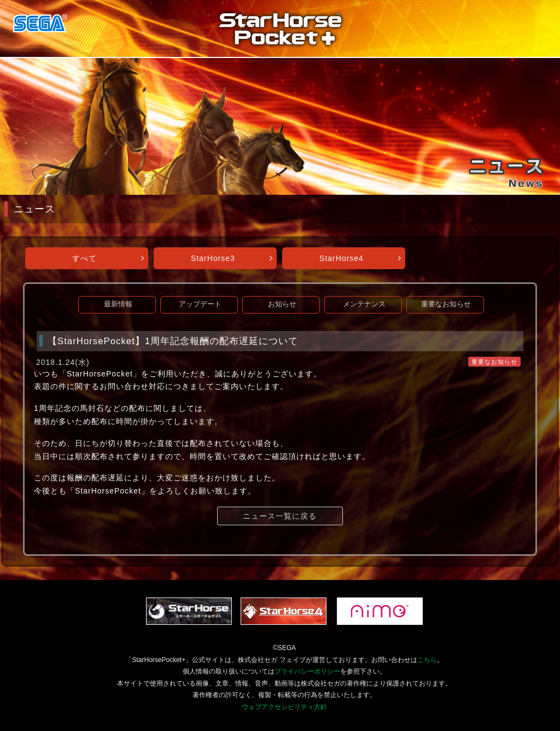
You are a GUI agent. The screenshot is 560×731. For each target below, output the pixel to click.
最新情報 (118, 304)
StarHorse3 (213, 258)
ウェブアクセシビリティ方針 (284, 707)
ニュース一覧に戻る (280, 516)
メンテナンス (364, 304)
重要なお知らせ (446, 304)
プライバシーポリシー (307, 671)
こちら (427, 660)
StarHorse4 (342, 258)
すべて (84, 258)
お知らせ (282, 304)
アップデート (200, 304)
